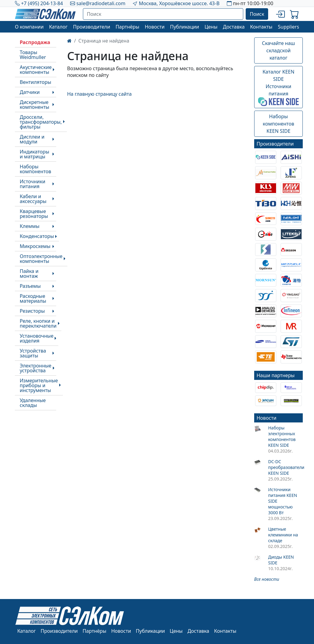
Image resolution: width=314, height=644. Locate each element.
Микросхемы (35, 246)
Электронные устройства (36, 368)
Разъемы (30, 286)
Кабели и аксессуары (33, 199)
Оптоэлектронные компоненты (41, 259)
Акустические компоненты (36, 70)
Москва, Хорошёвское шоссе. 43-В (179, 3)
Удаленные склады (33, 403)
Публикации (185, 27)
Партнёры (128, 27)
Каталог (58, 27)
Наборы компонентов (35, 169)
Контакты (261, 27)
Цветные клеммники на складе (283, 535)
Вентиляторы (36, 82)
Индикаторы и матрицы (34, 154)
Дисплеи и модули (32, 139)
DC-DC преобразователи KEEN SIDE (285, 467)
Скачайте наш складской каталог (279, 50)
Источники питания (32, 184)
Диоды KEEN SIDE (281, 560)
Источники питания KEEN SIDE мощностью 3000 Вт (283, 501)
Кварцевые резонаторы (34, 214)
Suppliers (288, 27)
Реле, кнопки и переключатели (38, 323)
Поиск (257, 14)
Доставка (234, 27)
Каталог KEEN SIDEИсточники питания (278, 87)
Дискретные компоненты (34, 105)
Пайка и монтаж (29, 274)
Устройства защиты (33, 353)
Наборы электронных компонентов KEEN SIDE (282, 436)
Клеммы (30, 226)
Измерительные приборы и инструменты (39, 385)
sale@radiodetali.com (101, 3)
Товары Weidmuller (33, 55)
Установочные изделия (37, 338)
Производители (91, 27)
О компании (29, 27)
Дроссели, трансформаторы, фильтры (41, 122)
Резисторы (32, 311)
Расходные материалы (33, 298)
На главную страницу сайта (99, 94)
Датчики (30, 92)
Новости (155, 27)
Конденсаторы (37, 236)
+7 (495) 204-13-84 (42, 3)
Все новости (267, 579)
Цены (211, 27)
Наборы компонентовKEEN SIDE (278, 124)
